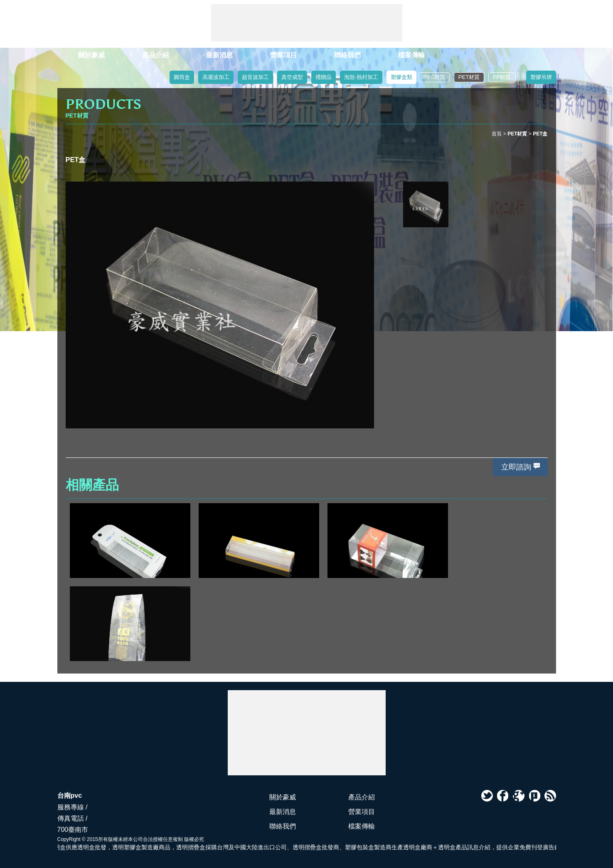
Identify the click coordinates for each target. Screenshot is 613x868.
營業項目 (283, 55)
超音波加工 (255, 77)
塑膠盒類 (401, 77)
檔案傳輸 (411, 55)
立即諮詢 (516, 467)
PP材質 (502, 77)
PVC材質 (434, 77)
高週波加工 (216, 77)
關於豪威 (91, 55)
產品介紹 (155, 55)
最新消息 (219, 55)
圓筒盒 (182, 77)
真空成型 (292, 77)
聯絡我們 (347, 55)
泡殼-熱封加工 (361, 77)
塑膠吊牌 (541, 77)
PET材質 (469, 77)
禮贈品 (324, 77)
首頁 (497, 134)
